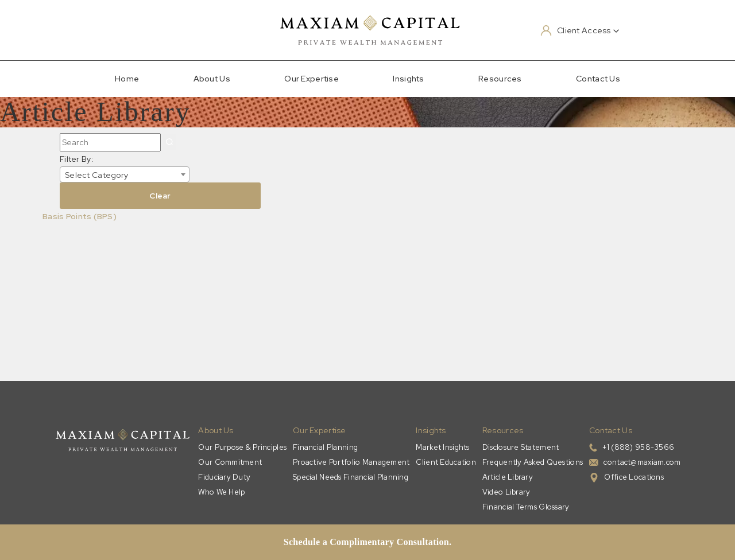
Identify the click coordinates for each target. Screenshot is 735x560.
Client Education (446, 462)
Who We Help (221, 492)
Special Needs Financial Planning (351, 477)
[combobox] (125, 174)
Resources (500, 79)
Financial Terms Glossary (526, 507)
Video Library (506, 492)
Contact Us (598, 79)
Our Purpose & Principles (242, 447)
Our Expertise (312, 79)
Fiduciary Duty (224, 477)
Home (127, 79)
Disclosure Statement (521, 447)
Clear (160, 196)
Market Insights (442, 447)
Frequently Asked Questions (533, 462)
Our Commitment (230, 462)
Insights (408, 79)
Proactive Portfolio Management (351, 462)
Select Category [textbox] (96, 175)
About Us (212, 79)
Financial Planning (325, 447)
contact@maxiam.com (642, 462)
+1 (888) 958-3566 (638, 447)
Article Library (508, 477)
